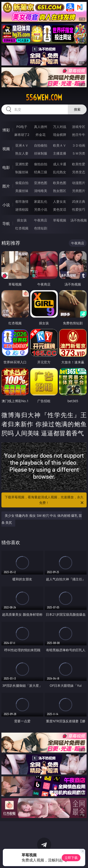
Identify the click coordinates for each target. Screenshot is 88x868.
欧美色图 (60, 183)
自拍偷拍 (41, 145)
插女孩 (22, 220)
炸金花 (41, 135)
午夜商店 (41, 220)
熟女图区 (60, 191)
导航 (6, 224)
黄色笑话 (60, 209)
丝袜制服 (41, 153)
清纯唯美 (41, 191)
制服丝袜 (22, 172)
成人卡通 (60, 164)
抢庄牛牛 (79, 135)
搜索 (77, 109)
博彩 (6, 130)
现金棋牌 (60, 135)
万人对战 (60, 127)
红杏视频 (22, 228)
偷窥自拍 (22, 183)
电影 (6, 167)
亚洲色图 (41, 183)
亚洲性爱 (22, 164)
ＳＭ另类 (79, 153)
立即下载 (71, 858)
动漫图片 (79, 183)
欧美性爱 (79, 164)
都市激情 (22, 201)
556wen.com (44, 98)
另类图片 (79, 191)
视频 (6, 149)
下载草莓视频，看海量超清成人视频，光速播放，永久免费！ (45, 500)
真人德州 (41, 127)
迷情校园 (22, 209)
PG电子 (22, 127)
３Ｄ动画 (79, 145)
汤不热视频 (79, 220)
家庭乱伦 (41, 201)
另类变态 (79, 172)
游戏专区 (79, 127)
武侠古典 (79, 201)
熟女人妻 (22, 153)
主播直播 (60, 153)
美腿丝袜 (22, 191)
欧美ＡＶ (60, 145)
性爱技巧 (79, 209)
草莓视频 (60, 220)
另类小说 (41, 209)
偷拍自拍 (41, 164)
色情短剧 (41, 228)
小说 (6, 205)
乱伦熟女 (60, 172)
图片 (6, 186)
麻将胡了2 (22, 135)
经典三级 (41, 172)
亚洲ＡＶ (22, 145)
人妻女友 (60, 201)
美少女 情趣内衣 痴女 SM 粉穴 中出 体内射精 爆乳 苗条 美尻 (42, 519)
